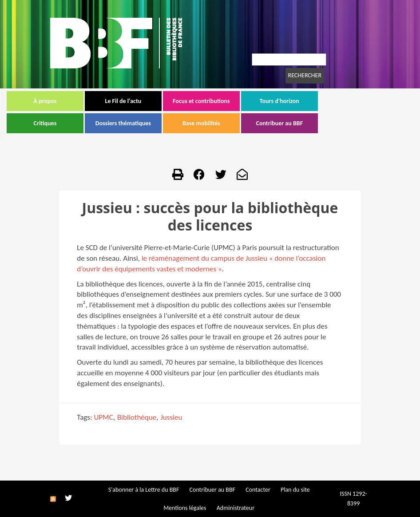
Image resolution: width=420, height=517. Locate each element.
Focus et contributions (245, 101)
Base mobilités (245, 123)
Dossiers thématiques (167, 123)
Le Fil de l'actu (166, 101)
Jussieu (171, 417)
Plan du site (295, 490)
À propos (88, 101)
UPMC (103, 417)
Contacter (258, 490)
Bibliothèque (137, 417)
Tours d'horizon (323, 101)
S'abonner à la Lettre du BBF (144, 490)
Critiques (89, 123)
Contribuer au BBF (323, 123)
